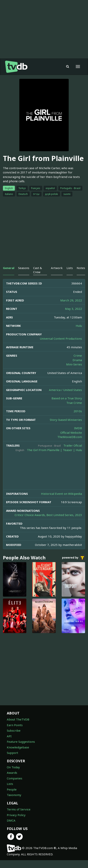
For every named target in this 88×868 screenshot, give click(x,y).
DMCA (11, 820)
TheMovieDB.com (70, 437)
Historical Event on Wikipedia (61, 494)
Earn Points (15, 725)
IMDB (78, 428)
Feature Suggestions (21, 742)
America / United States (65, 390)
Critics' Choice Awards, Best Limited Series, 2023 (48, 515)
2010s (78, 411)
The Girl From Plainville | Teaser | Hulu (54, 450)
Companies (15, 778)
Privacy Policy (16, 815)
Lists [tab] (70, 268)
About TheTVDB (18, 719)
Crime (78, 355)
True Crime (74, 403)
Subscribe (14, 730)
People (12, 789)
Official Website (71, 433)
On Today (13, 767)
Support (12, 753)
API (9, 736)
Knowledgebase (18, 747)
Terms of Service (19, 809)
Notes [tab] (81, 268)
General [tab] (9, 268)
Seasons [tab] (24, 268)
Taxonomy (14, 795)
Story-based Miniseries (66, 420)
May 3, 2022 (73, 309)
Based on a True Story (67, 398)
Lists (10, 784)
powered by (74, 558)
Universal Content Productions (61, 338)
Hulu (79, 326)
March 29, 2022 (71, 300)
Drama (77, 360)
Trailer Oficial (73, 445)
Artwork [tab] (57, 268)
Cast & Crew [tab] (38, 270)
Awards (12, 773)
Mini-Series (74, 364)
